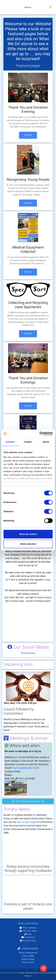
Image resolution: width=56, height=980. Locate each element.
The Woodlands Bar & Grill (25, 768)
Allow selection (28, 544)
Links (28, 934)
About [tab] (46, 442)
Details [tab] (28, 442)
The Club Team (28, 931)
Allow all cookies (28, 534)
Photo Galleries (28, 928)
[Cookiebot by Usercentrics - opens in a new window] (40, 434)
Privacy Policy (28, 941)
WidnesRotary (28, 653)
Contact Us (28, 937)
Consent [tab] (10, 442)
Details (28, 135)
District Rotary (28, 959)
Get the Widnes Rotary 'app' (28, 801)
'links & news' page (26, 822)
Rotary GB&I (28, 956)
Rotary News (28, 962)
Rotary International (28, 953)
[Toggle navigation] (50, 7)
